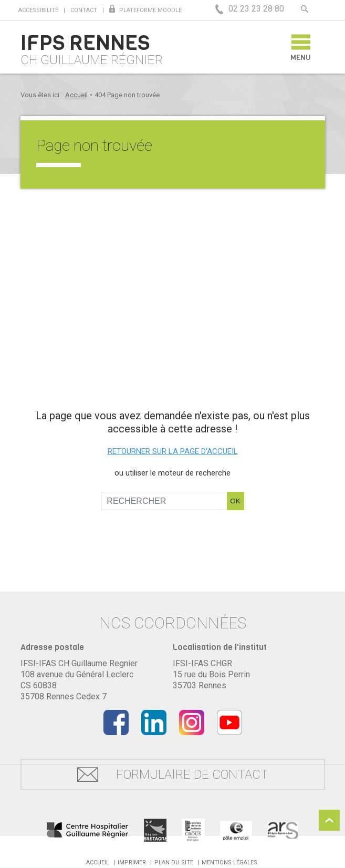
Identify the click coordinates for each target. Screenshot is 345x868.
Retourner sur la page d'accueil (173, 451)
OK (235, 501)
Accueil (76, 95)
